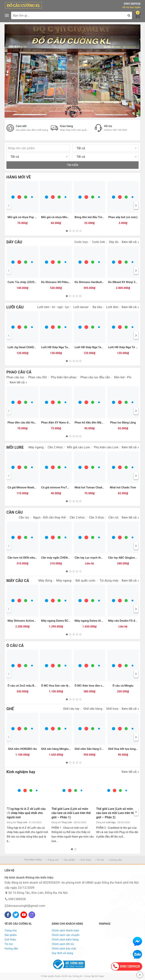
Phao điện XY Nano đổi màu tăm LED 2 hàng (70, 423)
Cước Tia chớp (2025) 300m (26, 282)
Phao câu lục (15, 377)
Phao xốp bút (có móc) (123, 217)
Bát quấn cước (86, 581)
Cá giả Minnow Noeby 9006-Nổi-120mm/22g (36, 487)
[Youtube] (24, 915)
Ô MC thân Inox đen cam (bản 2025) (98, 686)
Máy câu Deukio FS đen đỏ (125, 621)
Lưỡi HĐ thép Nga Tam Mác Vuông (63, 347)
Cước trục (81, 242)
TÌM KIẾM (73, 165)
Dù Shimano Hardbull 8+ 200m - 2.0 (98, 282)
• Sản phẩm (69, 860)
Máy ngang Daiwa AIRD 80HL (93, 621)
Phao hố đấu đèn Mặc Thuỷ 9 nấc (96, 423)
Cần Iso (24, 517)
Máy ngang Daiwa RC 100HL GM (62, 621)
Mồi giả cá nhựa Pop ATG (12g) (28, 217)
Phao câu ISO (38, 377)
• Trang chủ (52, 860)
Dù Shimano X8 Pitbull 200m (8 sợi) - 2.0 (67, 282)
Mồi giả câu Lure (78, 447)
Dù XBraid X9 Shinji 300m (125, 282)
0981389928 (132, 4)
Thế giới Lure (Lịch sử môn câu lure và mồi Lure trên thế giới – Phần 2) (116, 813)
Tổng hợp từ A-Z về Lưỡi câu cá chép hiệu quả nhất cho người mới (26, 813)
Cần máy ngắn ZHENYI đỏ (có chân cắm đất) (70, 558)
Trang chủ (11, 931)
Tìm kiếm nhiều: (33, 860)
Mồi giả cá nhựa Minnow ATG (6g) (63, 217)
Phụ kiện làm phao (64, 377)
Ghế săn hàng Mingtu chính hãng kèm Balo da (71, 749)
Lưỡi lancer (81, 307)
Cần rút (113, 517)
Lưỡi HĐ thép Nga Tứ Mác (125, 347)
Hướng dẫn (11, 949)
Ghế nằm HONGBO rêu (22, 749)
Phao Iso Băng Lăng (123, 423)
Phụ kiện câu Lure (106, 447)
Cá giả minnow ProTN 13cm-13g (62, 487)
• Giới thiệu (85, 860)
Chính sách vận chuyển (66, 935)
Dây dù (114, 242)
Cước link (98, 242)
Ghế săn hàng (93, 709)
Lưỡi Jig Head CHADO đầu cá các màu (32, 347)
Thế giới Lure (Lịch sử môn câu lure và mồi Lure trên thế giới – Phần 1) (71, 813)
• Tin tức (99, 860)
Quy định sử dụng (62, 953)
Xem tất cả (129, 242)
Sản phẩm (11, 935)
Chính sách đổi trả (63, 944)
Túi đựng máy (109, 581)
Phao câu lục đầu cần (95, 377)
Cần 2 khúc (55, 447)
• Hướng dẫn (115, 860)
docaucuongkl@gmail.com (27, 906)
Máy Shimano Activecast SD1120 (29, 621)
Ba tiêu (97, 307)
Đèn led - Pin (123, 377)
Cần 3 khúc (97, 517)
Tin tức (9, 944)
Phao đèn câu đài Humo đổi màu (29, 423)
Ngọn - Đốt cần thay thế (49, 517)
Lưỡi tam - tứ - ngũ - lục (53, 307)
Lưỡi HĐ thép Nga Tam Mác (92, 347)
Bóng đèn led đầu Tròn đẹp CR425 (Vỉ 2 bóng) (104, 217)
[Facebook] (8, 915)
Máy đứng (45, 581)
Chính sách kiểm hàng (65, 940)
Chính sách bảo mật (64, 949)
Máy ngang (36, 447)
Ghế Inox (112, 709)
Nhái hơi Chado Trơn (123, 487)
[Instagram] (32, 915)
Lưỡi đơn (112, 307)
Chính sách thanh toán (65, 931)
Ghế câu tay (71, 709)
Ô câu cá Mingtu (123, 686)
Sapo (101, 976)
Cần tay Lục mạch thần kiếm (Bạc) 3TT (100, 558)
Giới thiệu (10, 940)
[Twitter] (16, 915)
